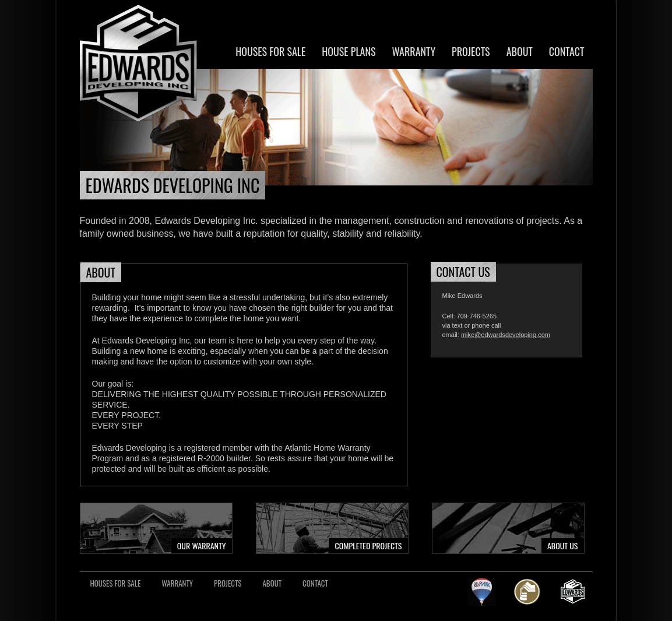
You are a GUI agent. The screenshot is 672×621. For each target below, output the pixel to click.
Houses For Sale (270, 51)
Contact (567, 51)
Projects (471, 51)
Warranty (414, 51)
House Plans (349, 51)
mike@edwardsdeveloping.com (506, 335)
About (520, 51)
